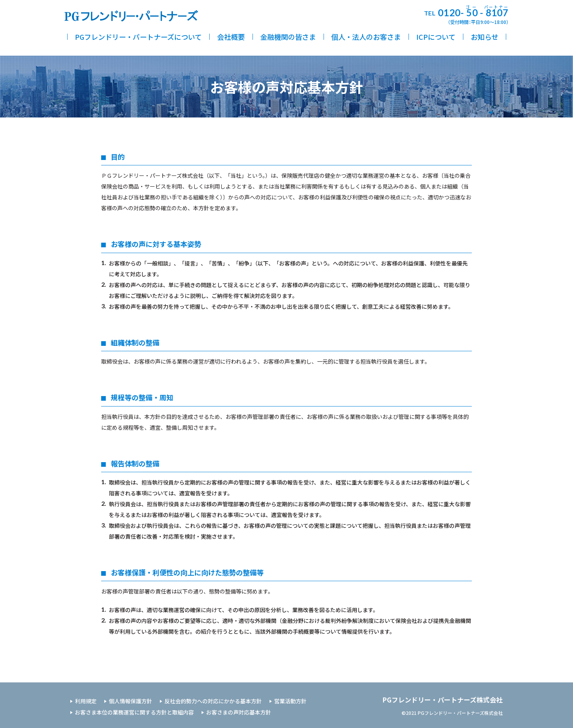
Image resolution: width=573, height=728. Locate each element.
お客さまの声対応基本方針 (239, 712)
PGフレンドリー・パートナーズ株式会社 (442, 700)
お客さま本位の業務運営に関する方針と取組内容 (134, 712)
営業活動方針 (290, 701)
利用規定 (86, 701)
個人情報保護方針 (131, 701)
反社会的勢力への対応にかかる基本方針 (213, 701)
